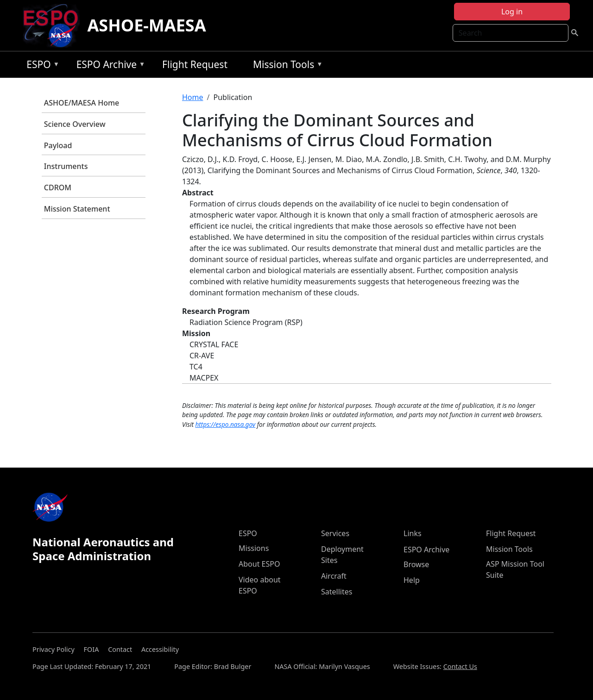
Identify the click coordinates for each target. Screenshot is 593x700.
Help (412, 580)
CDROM (58, 187)
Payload (58, 145)
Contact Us (460, 666)
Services (335, 533)
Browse (416, 564)
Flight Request (195, 64)
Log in (512, 12)
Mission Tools (286, 66)
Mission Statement (77, 209)
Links (413, 533)
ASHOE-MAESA (146, 25)
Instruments (66, 166)
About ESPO (259, 564)
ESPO (41, 66)
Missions (254, 548)
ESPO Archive (109, 66)
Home (193, 97)
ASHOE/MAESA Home (82, 103)
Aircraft (334, 576)
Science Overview (75, 124)
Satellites (337, 592)
